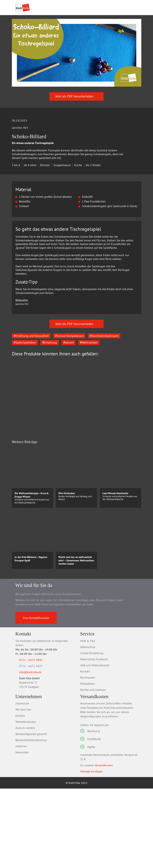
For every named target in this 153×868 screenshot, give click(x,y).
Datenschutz (88, 726)
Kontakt (85, 751)
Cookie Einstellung (92, 732)
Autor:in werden (25, 807)
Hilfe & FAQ (88, 720)
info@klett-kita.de (35, 752)
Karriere (20, 795)
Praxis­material (39, 28)
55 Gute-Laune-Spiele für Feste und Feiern (107, 490)
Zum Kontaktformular (36, 697)
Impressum (22, 783)
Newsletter (22, 832)
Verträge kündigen (91, 851)
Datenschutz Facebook (94, 739)
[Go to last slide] (17, 475)
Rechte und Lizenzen (93, 769)
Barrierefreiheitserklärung (31, 819)
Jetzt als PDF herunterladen (76, 119)
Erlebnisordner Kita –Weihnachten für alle (40, 490)
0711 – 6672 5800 (35, 739)
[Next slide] (136, 475)
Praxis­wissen (68, 28)
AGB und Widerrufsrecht (95, 745)
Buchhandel (88, 757)
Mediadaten (87, 763)
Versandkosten (104, 845)
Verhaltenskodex (26, 801)
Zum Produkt (39, 510)
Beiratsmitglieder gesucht (31, 813)
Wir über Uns (23, 789)
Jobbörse (21, 826)
